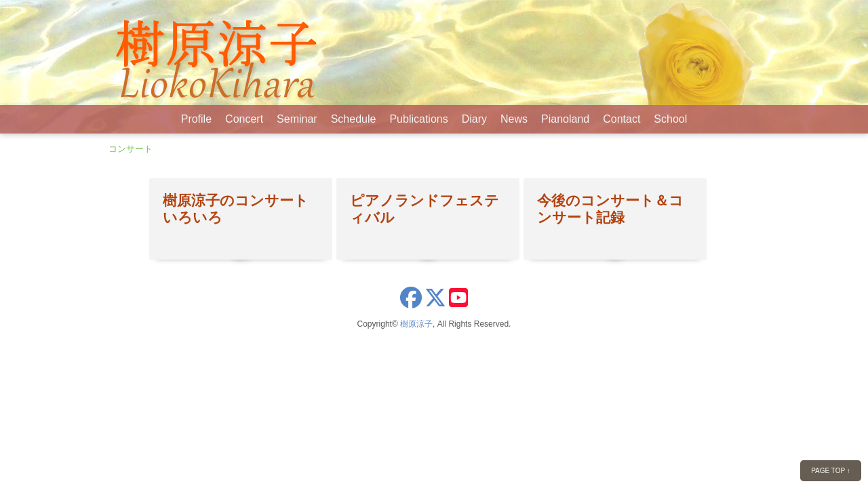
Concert (244, 119)
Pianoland (565, 119)
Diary (474, 119)
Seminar (297, 119)
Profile (196, 119)
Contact (622, 119)
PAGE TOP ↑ (831, 471)
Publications (418, 119)
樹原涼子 (416, 324)
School (670, 119)
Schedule (354, 119)
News (514, 119)
